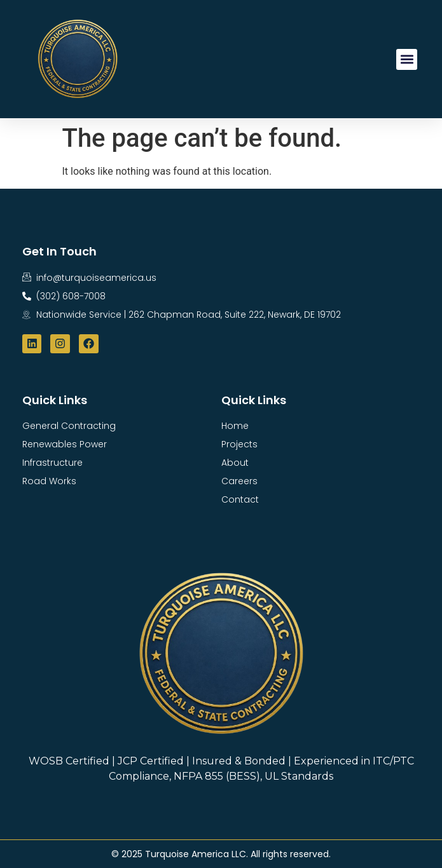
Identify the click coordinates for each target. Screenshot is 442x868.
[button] (407, 59)
